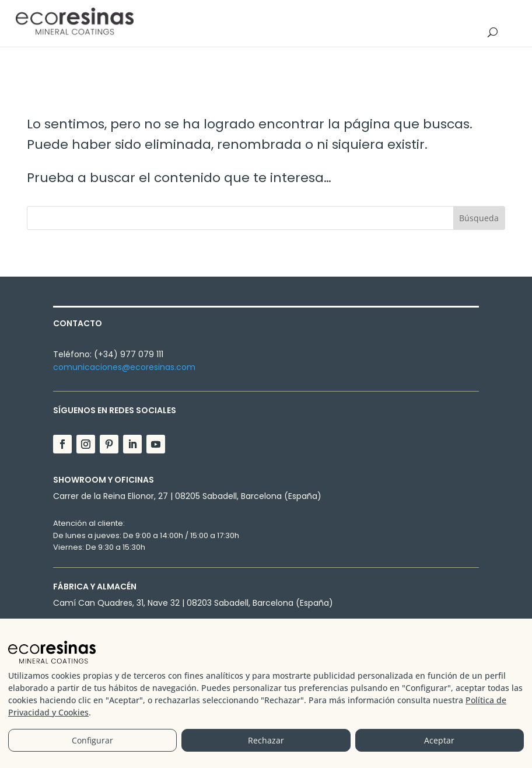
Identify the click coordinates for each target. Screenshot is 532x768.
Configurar (92, 741)
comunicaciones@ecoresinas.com (124, 367)
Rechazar (266, 741)
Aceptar (439, 741)
